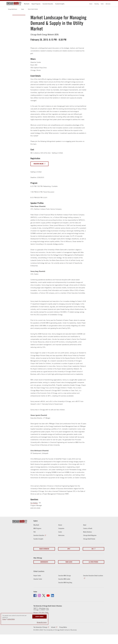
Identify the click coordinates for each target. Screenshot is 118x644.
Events (102, 4)
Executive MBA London (64, 579)
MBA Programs (37, 528)
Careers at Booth (88, 528)
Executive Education (48, 4)
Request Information (44, 549)
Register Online (39, 164)
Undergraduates (44, 562)
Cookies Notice (11, 619)
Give (93, 549)
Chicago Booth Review (89, 539)
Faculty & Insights (60, 4)
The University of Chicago (40, 627)
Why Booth (27, 4)
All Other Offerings (93, 562)
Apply (69, 549)
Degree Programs (36, 4)
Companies (61, 528)
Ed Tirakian (34, 503)
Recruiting (97, 4)
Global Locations (39, 571)
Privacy (4, 619)
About (85, 525)
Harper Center (37, 576)
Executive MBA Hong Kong (65, 583)
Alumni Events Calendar (33, 9)
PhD (35, 532)
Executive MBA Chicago (65, 576)
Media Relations (88, 532)
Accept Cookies (39, 617)
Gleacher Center (38, 579)
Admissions (108, 4)
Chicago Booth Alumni (13, 9)
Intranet (53, 627)
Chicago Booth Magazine (90, 535)
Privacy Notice (63, 627)
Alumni (91, 4)
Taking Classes (69, 562)
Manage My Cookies (42, 622)
